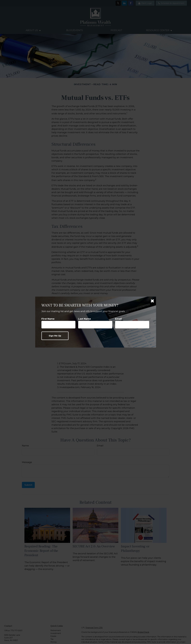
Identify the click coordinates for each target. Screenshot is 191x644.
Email (118, 319)
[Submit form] (55, 336)
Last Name (85, 319)
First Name (48, 319)
